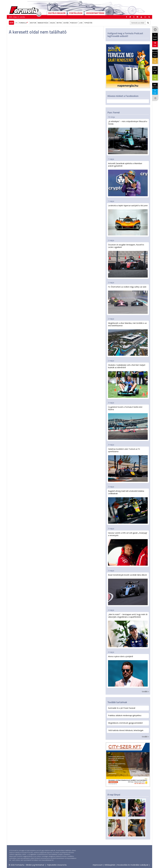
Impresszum (98, 865)
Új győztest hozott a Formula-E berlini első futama (128, 423)
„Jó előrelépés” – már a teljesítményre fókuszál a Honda (128, 137)
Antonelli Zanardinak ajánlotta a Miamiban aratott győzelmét (128, 179)
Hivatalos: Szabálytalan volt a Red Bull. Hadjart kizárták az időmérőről (128, 381)
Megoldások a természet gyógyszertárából (125, 723)
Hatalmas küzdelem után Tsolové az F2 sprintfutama (128, 465)
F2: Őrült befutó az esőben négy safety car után (128, 300)
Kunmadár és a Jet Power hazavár (122, 708)
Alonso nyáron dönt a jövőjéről (128, 671)
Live (81, 23)
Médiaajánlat (110, 865)
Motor (33, 23)
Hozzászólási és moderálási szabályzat (133, 865)
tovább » (145, 691)
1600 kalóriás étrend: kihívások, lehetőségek (126, 730)
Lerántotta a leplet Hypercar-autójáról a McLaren (128, 220)
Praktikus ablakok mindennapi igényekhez (125, 715)
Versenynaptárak (95, 13)
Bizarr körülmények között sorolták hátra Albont (128, 589)
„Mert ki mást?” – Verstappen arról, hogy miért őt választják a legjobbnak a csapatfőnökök (128, 630)
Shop (11, 23)
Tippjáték (88, 23)
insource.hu (62, 865)
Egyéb (66, 23)
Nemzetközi (43, 23)
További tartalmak (117, 702)
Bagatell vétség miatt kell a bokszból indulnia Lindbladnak (128, 507)
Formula (24, 23)
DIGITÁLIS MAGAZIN (57, 13)
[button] (149, 17)
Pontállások (76, 13)
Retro (59, 23)
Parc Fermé (114, 112)
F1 (17, 23)
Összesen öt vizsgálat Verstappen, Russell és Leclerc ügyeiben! (128, 260)
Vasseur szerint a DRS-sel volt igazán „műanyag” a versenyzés (128, 549)
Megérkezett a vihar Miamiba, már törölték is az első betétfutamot (128, 339)
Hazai (52, 23)
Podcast (74, 23)
